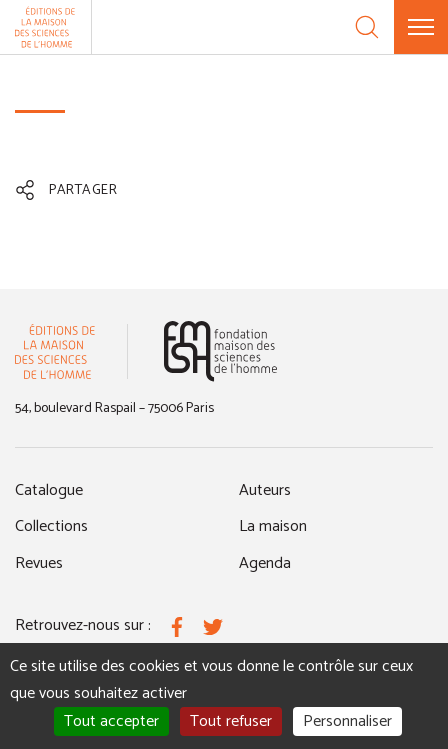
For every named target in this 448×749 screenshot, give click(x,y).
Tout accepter (111, 721)
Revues (39, 563)
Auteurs (265, 490)
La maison (273, 526)
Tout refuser (231, 721)
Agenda (265, 563)
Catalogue (49, 490)
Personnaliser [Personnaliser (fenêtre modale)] (347, 721)
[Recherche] (367, 27)
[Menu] (421, 27)
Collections (51, 526)
